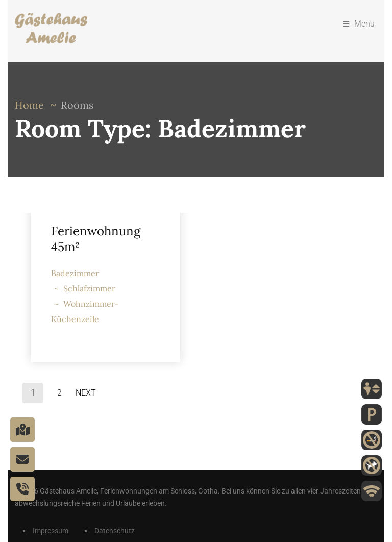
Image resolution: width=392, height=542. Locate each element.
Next (86, 393)
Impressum (51, 531)
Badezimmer (75, 273)
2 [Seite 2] (59, 393)
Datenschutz (115, 531)
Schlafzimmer (89, 288)
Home (29, 105)
